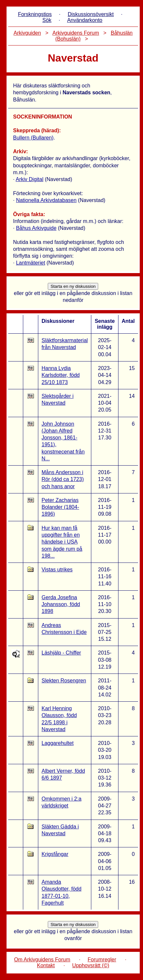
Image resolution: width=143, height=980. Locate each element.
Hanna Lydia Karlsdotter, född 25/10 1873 (61, 375)
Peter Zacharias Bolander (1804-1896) (60, 507)
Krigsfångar (55, 854)
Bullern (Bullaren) (33, 138)
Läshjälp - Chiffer (61, 653)
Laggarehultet (58, 743)
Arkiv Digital (29, 179)
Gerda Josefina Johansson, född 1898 (61, 604)
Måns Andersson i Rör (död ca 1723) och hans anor (63, 479)
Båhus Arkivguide (36, 228)
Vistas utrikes (57, 570)
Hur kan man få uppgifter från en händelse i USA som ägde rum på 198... (62, 542)
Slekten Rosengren (64, 681)
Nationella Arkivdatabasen (46, 200)
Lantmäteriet (31, 263)
